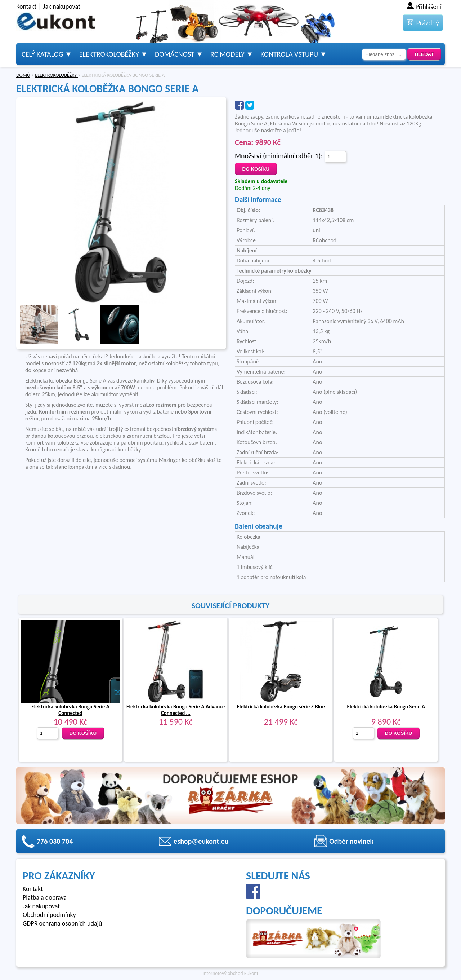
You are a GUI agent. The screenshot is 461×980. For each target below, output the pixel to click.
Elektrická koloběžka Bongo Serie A (386, 707)
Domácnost (175, 54)
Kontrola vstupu (289, 54)
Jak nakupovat (62, 6)
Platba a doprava (45, 897)
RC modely (227, 54)
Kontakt (26, 6)
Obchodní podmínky (49, 915)
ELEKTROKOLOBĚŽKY (56, 75)
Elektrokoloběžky (109, 54)
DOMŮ (23, 75)
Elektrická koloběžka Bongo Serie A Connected (70, 710)
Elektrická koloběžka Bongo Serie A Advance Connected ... (176, 710)
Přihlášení (429, 7)
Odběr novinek (351, 841)
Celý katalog (42, 54)
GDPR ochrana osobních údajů (62, 923)
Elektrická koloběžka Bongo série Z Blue (281, 707)
